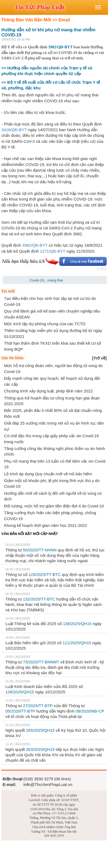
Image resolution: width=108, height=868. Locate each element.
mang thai (55, 280)
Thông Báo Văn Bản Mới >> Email (36, 20)
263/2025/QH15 (40, 749)
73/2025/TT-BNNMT (41, 662)
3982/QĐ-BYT (60, 47)
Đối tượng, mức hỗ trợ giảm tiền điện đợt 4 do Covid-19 (54, 506)
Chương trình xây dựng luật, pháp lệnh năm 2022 (48, 391)
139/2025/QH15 (20, 692)
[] (99, 358)
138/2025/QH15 (77, 624)
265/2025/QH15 (40, 730)
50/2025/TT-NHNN (40, 550)
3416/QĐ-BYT (14, 130)
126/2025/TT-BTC (45, 574)
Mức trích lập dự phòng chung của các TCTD (45, 324)
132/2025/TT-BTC (39, 599)
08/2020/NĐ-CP (90, 711)
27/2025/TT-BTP (38, 706)
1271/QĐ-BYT (53, 251)
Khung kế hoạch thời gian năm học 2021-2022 (46, 525)
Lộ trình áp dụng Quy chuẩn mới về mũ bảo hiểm (48, 474)
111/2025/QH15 (77, 643)
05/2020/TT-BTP (20, 711)
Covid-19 (37, 280)
